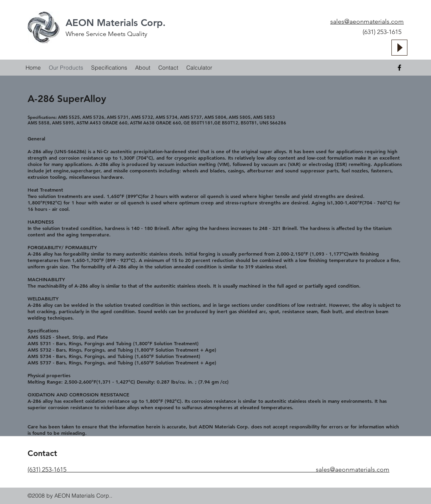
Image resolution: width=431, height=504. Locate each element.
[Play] (399, 48)
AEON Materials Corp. (116, 23)
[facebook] (399, 68)
